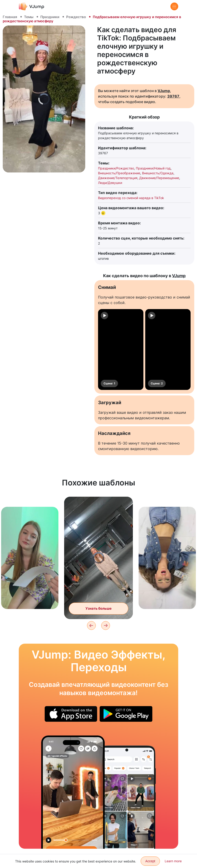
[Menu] (174, 6)
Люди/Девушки (110, 183)
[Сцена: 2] (168, 349)
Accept (150, 861)
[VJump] (31, 6)
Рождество (76, 17)
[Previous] (91, 626)
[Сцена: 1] (121, 349)
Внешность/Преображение (119, 173)
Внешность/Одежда (158, 173)
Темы (29, 17)
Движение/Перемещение (159, 178)
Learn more (173, 861)
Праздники (50, 17)
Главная (10, 17)
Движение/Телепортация (118, 178)
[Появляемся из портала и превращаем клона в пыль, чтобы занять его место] (73, 792)
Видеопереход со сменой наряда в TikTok (131, 198)
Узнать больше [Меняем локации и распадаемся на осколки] (98, 608)
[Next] (106, 626)
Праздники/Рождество (116, 168)
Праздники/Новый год (153, 168)
